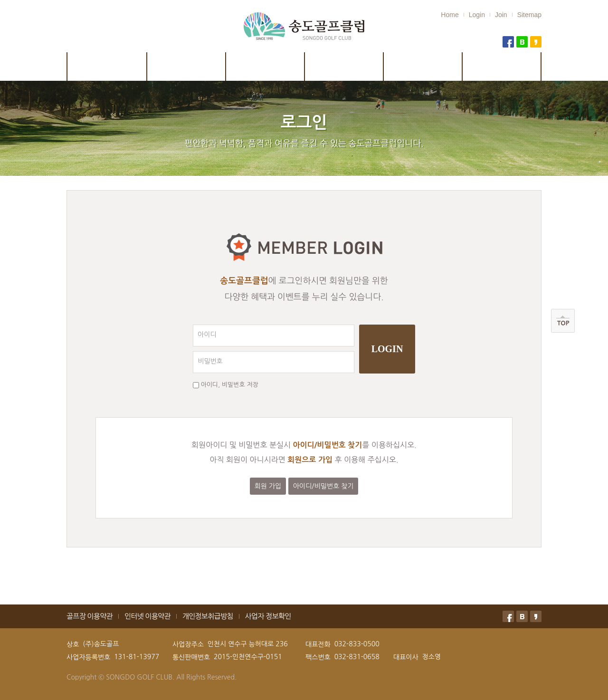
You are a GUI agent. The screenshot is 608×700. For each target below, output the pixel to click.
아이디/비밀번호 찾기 (323, 486)
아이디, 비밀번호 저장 (230, 385)
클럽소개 (107, 67)
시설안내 (266, 67)
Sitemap (529, 15)
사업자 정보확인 (268, 616)
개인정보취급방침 (208, 616)
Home (450, 15)
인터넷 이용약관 (147, 616)
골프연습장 (502, 67)
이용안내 (344, 67)
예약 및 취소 (423, 67)
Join (501, 15)
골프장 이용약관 (90, 616)
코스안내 (187, 67)
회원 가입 (268, 486)
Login (477, 15)
